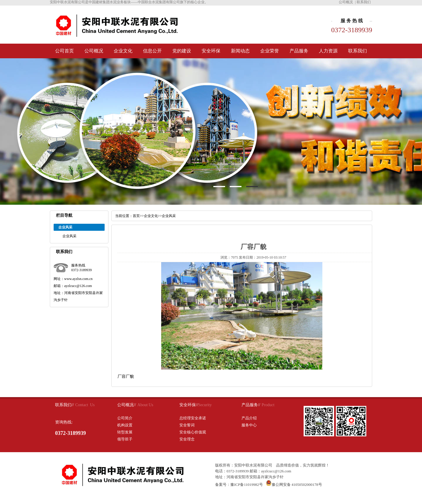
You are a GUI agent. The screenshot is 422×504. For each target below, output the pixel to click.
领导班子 (125, 439)
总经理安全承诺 (193, 418)
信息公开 (152, 51)
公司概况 (346, 2)
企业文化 (123, 51)
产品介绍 (249, 418)
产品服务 (299, 51)
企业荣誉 (270, 51)
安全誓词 (187, 425)
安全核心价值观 (193, 432)
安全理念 (187, 439)
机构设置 (125, 425)
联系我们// (64, 405)
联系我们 (364, 2)
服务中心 (249, 425)
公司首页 (64, 51)
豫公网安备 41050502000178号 (294, 485)
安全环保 (211, 51)
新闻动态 (240, 51)
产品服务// (251, 405)
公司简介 (125, 418)
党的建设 (182, 51)
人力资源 (328, 51)
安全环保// (189, 405)
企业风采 (69, 236)
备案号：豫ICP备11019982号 (239, 485)
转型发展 (125, 432)
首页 (136, 216)
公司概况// (127, 405)
